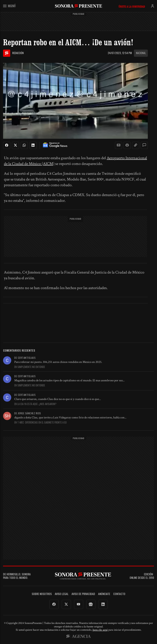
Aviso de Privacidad (83, 594)
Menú (9, 6)
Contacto (119, 594)
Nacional (141, 53)
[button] (119, 145)
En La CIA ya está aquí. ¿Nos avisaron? (35, 404)
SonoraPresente (78, 6)
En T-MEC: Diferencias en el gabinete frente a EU (40, 423)
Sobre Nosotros (42, 594)
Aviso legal (62, 594)
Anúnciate (104, 594)
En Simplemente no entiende (30, 367)
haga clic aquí (100, 630)
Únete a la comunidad (132, 7)
